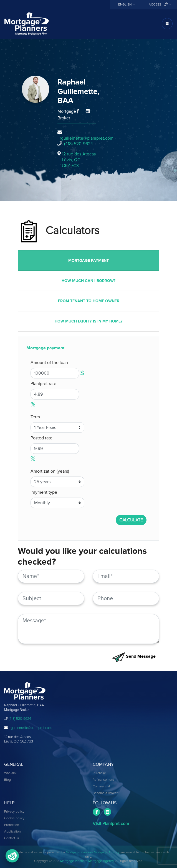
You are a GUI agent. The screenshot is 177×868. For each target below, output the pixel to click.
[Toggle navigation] (167, 24)
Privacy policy (14, 812)
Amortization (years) (50, 471)
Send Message (134, 657)
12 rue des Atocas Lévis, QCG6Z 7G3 (79, 160)
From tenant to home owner (89, 301)
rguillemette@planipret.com (87, 138)
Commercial (101, 787)
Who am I (11, 773)
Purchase (99, 773)
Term (35, 417)
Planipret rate (43, 384)
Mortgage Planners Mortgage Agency (93, 852)
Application (12, 832)
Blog (7, 780)
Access (159, 5)
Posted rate (41, 438)
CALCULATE (131, 520)
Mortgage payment (88, 261)
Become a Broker (105, 793)
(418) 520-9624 (79, 144)
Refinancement (103, 780)
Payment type (44, 492)
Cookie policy (14, 818)
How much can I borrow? (88, 281)
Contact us (12, 838)
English (125, 5)
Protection (12, 825)
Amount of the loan (49, 363)
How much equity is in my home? (88, 321)
